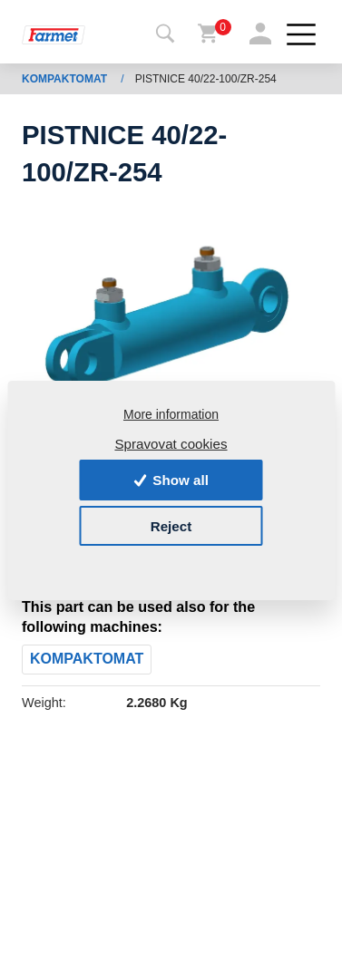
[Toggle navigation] (165, 34)
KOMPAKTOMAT (66, 79)
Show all (171, 480)
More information (171, 414)
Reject (171, 525)
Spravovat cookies (171, 443)
